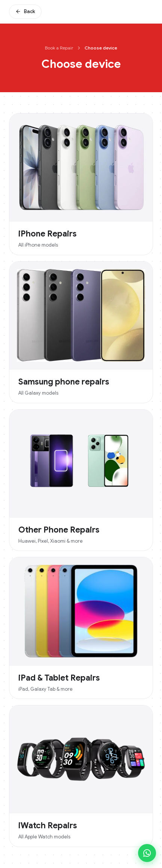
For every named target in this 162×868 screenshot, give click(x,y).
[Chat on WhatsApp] (147, 853)
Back (25, 11)
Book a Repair (59, 48)
